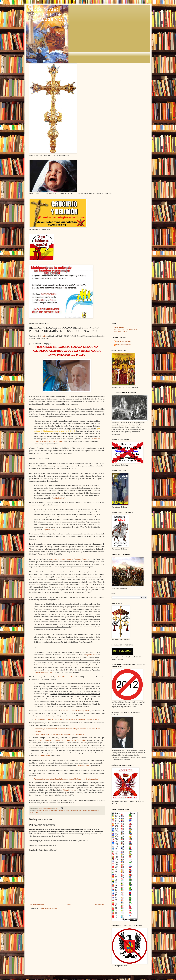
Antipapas (54, 810)
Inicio (69, 904)
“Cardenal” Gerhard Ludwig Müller (76, 711)
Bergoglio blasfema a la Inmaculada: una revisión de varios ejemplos (59, 734)
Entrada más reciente (37, 904)
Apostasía (60, 810)
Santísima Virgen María (37, 813)
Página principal (119, 327)
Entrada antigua (99, 904)
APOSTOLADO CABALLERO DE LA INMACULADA (46, 15)
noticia (44, 336)
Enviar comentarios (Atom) (48, 908)
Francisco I (79, 810)
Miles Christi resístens (123, 345)
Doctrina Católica (69, 810)
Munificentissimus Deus (44, 672)
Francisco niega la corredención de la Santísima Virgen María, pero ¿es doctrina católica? (66, 779)
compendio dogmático (69, 559)
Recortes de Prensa (93, 810)
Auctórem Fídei (44, 755)
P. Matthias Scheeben (66, 677)
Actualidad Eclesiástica (43, 810)
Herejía (85, 810)
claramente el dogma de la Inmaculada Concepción (62, 740)
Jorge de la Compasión (124, 341)
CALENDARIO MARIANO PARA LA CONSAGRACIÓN (127, 331)
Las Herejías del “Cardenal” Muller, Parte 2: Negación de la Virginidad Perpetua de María (66, 719)
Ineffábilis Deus (58, 498)
